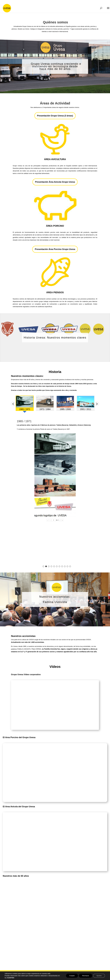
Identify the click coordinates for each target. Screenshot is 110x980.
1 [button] (43, 566)
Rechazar (85, 976)
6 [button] (57, 566)
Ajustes (99, 976)
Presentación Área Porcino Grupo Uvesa (55, 249)
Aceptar (71, 976)
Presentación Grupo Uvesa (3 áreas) (55, 116)
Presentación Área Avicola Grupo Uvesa (55, 182)
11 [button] (70, 566)
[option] (25, 404)
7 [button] (59, 566)
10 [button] (67, 566)
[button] (13, 404)
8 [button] (62, 566)
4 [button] (51, 566)
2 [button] (46, 566)
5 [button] (54, 566)
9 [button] (65, 566)
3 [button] (49, 566)
